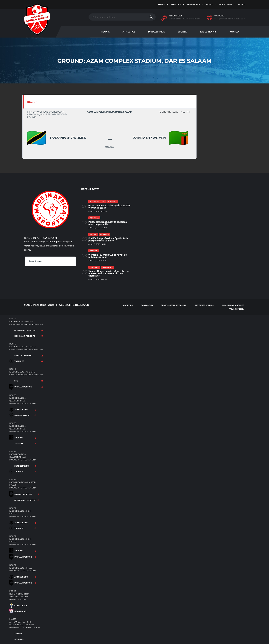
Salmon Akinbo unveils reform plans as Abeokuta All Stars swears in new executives (109, 273)
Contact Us (147, 305)
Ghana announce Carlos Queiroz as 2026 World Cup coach (109, 207)
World (210, 4)
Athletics (176, 4)
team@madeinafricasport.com (230, 19)
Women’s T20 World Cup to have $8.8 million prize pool (108, 256)
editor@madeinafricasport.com (185, 19)
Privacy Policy (236, 309)
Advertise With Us (204, 305)
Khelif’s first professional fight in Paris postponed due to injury (108, 239)
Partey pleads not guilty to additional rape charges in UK (108, 223)
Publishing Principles (233, 305)
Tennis (161, 4)
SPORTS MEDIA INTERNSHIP (174, 305)
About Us (128, 305)
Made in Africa (36, 305)
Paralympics (193, 4)
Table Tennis (226, 4)
